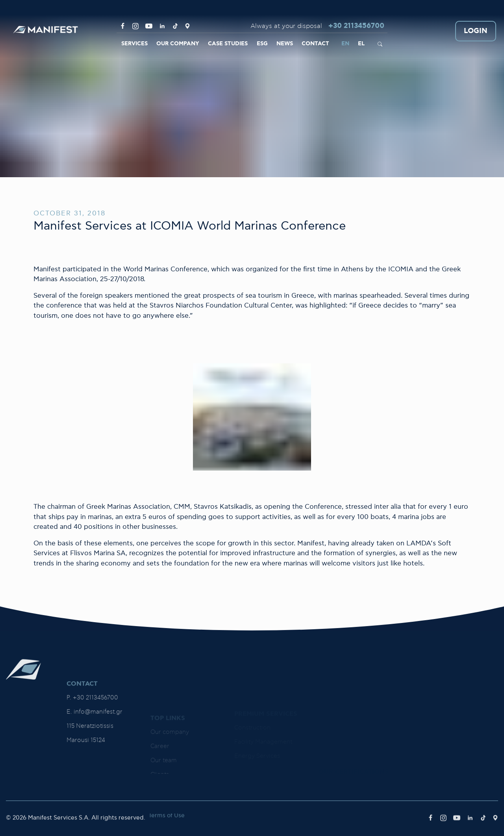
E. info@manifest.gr (94, 754)
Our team (164, 772)
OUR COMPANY (178, 44)
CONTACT (315, 44)
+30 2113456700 (356, 26)
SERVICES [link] (134, 44)
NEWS (285, 44)
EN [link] (345, 44)
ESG (262, 44)
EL (361, 44)
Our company (170, 744)
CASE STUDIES (228, 44)
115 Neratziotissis (90, 768)
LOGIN (476, 31)
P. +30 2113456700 (92, 739)
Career (160, 758)
